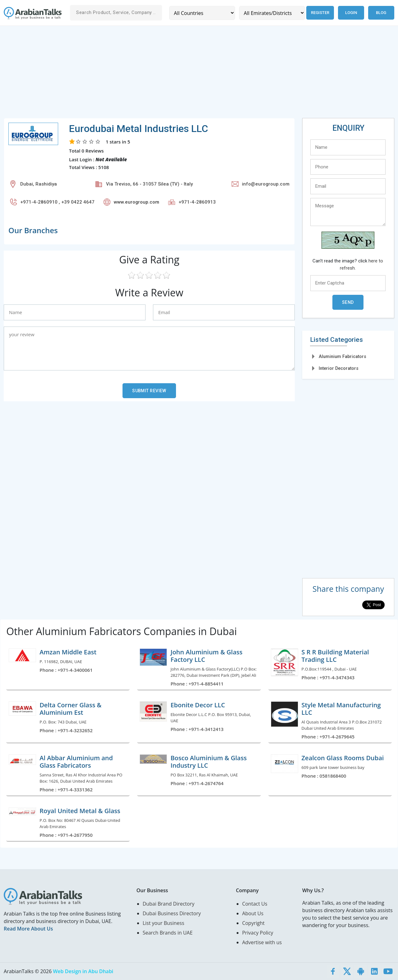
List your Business (164, 923)
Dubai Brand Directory (169, 904)
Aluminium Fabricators (342, 356)
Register (320, 13)
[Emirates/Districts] (272, 13)
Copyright (253, 923)
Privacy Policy (258, 933)
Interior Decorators (339, 368)
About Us (253, 913)
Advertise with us (262, 942)
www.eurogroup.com (137, 202)
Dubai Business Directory (172, 913)
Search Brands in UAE (168, 933)
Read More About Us (28, 929)
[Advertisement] (190, 74)
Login (351, 13)
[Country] (202, 13)
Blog (381, 13)
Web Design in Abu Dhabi (83, 971)
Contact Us (255, 904)
